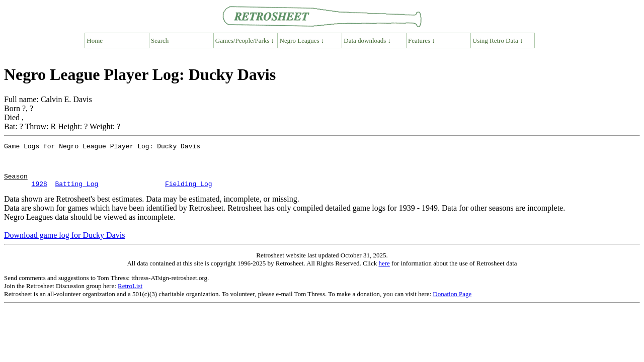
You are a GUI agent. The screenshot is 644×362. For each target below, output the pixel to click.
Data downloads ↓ (367, 40)
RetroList (130, 295)
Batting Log (76, 193)
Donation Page (452, 303)
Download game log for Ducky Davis (64, 244)
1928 (39, 193)
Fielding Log (189, 193)
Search (160, 40)
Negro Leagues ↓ (302, 40)
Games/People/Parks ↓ (245, 40)
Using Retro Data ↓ (498, 40)
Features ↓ (422, 40)
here (384, 272)
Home (95, 40)
